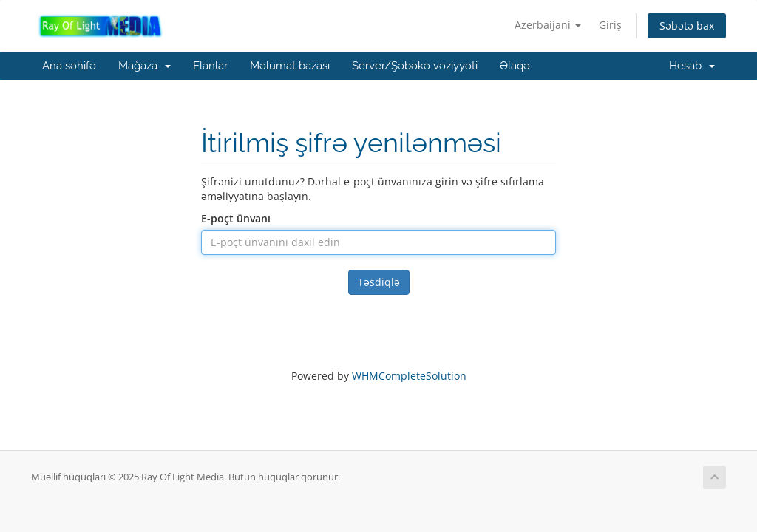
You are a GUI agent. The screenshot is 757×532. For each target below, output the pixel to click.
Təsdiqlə (379, 282)
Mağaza (145, 66)
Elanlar (210, 66)
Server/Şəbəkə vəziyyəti (415, 66)
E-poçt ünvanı (236, 218)
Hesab (692, 66)
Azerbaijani (548, 25)
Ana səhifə (69, 66)
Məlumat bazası (290, 66)
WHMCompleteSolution (409, 376)
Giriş (610, 25)
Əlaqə (515, 66)
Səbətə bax (687, 25)
